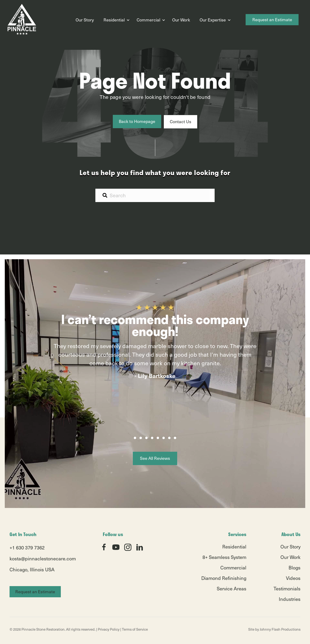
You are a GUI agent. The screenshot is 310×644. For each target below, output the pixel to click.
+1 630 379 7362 (27, 548)
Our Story (85, 20)
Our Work (181, 20)
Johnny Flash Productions (280, 629)
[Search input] (154, 195)
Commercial (148, 20)
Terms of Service (135, 629)
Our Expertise (213, 20)
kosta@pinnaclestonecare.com (43, 558)
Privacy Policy (109, 629)
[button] (135, 438)
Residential (114, 20)
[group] (155, 367)
